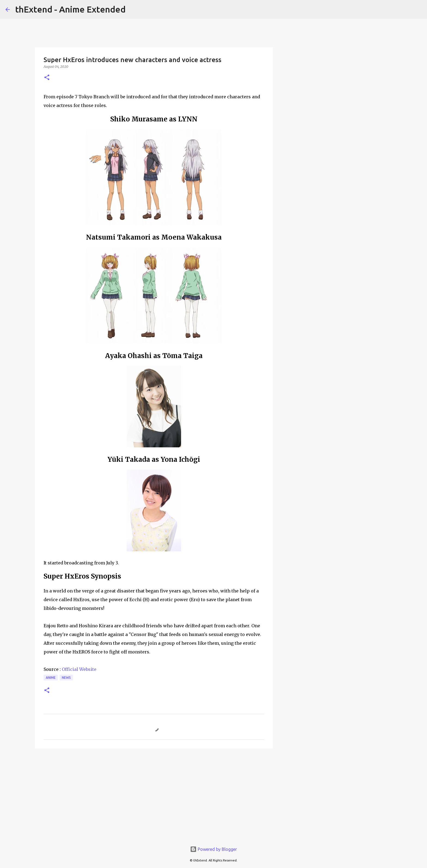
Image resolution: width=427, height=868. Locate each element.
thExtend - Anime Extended (70, 9)
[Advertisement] (154, 795)
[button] (47, 78)
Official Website (79, 669)
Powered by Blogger (213, 849)
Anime (51, 678)
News (66, 678)
